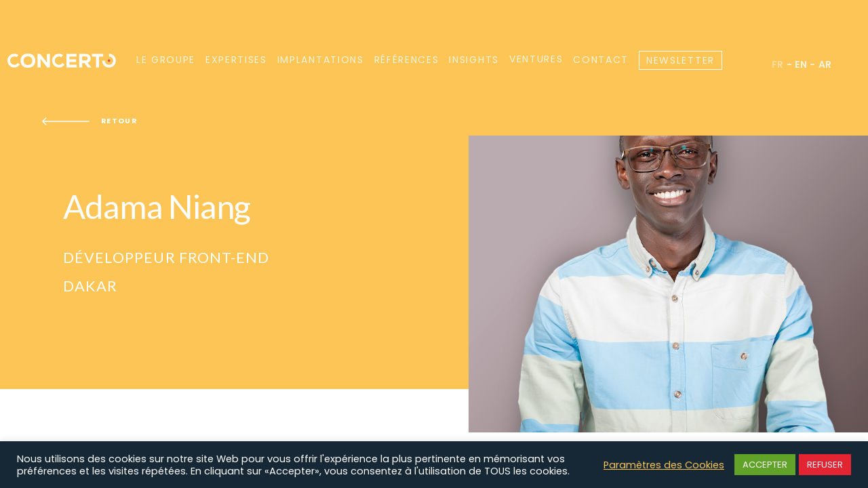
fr (778, 64)
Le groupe (166, 60)
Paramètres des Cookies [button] (664, 465)
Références (407, 60)
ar (825, 64)
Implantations (321, 60)
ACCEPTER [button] (765, 465)
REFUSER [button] (825, 465)
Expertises (236, 60)
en (801, 64)
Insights (474, 60)
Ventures (536, 59)
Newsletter (680, 60)
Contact (601, 60)
